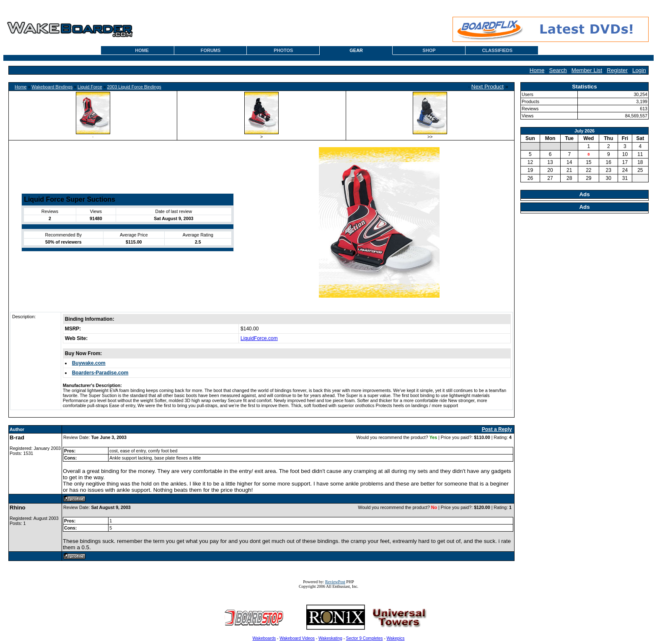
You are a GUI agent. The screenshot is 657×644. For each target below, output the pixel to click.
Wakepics (396, 638)
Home (537, 70)
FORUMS (211, 50)
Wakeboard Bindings (52, 87)
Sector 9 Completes (365, 638)
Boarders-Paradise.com (100, 373)
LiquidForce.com (259, 338)
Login (639, 70)
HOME (142, 50)
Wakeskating (330, 638)
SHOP (429, 50)
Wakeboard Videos (297, 638)
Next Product (488, 87)
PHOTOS (283, 50)
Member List (587, 70)
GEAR (356, 50)
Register (617, 70)
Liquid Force (90, 87)
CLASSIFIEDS (497, 50)
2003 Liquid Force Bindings (134, 87)
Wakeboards (264, 638)
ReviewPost (335, 582)
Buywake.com (89, 363)
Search (558, 70)
